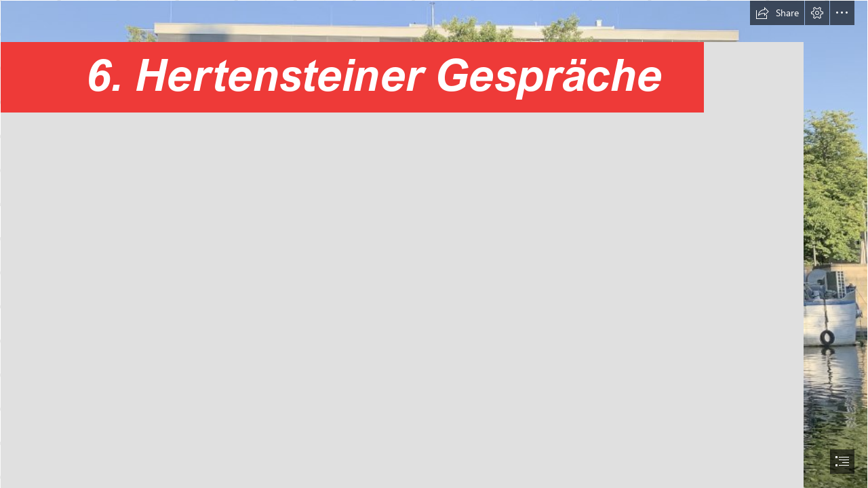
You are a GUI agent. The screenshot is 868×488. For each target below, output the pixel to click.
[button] (777, 13)
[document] (434, 244)
